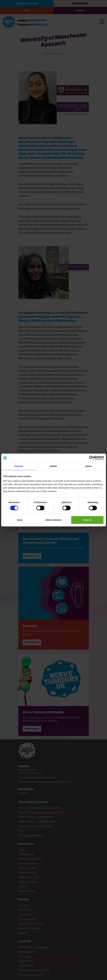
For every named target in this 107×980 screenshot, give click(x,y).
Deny (20, 520)
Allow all (87, 520)
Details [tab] (54, 466)
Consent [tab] (19, 466)
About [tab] (88, 466)
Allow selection (53, 520)
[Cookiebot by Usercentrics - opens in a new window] (91, 458)
